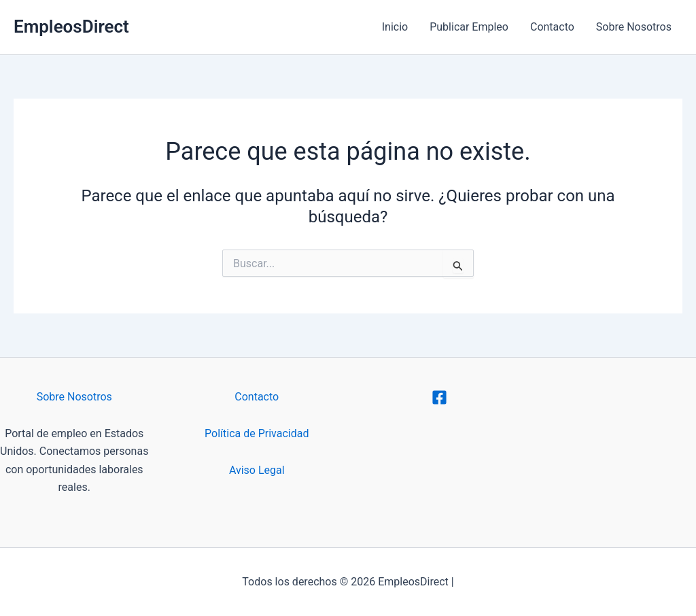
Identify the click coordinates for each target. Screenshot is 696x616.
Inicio (395, 27)
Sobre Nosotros (634, 27)
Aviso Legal (257, 470)
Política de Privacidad (257, 433)
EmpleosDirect (71, 27)
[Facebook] (439, 397)
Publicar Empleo (469, 27)
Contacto (552, 27)
